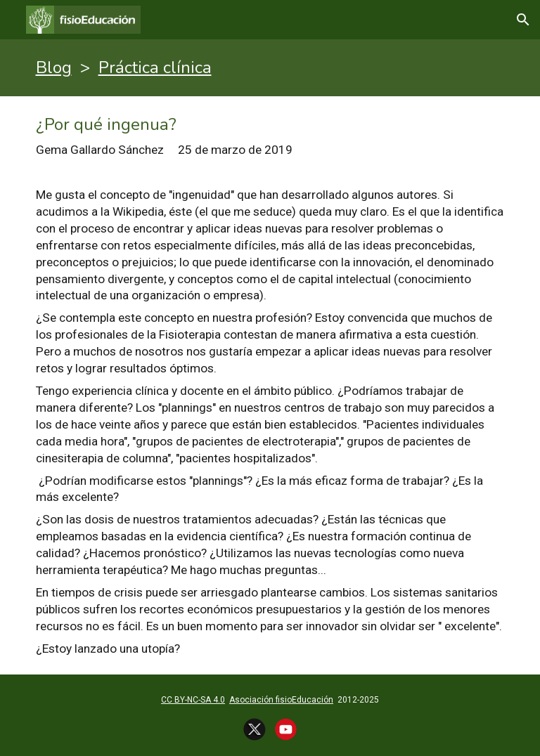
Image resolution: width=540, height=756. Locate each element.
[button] (523, 20)
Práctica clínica (155, 67)
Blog (54, 67)
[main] (270, 68)
